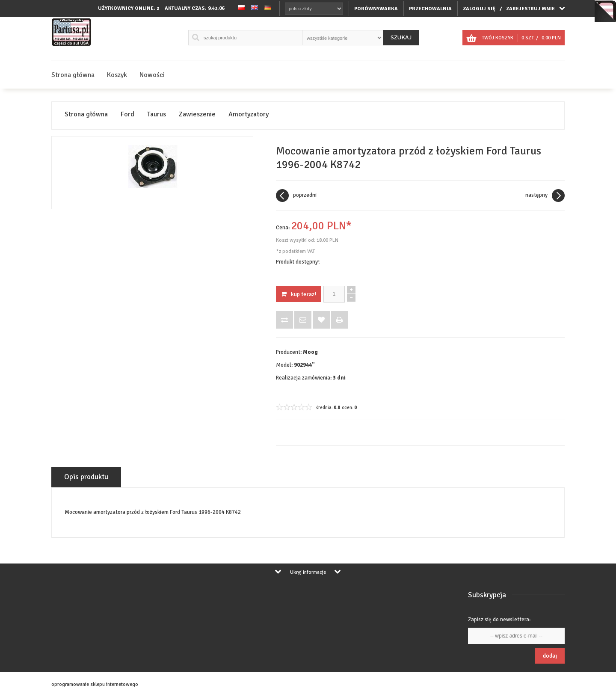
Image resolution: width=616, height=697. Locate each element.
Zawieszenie (197, 114)
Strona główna (73, 75)
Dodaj (550, 656)
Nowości (152, 75)
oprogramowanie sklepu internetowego (95, 684)
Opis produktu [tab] (86, 477)
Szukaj (401, 37)
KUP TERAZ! (299, 294)
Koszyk (117, 75)
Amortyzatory (249, 114)
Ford (127, 114)
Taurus (157, 114)
